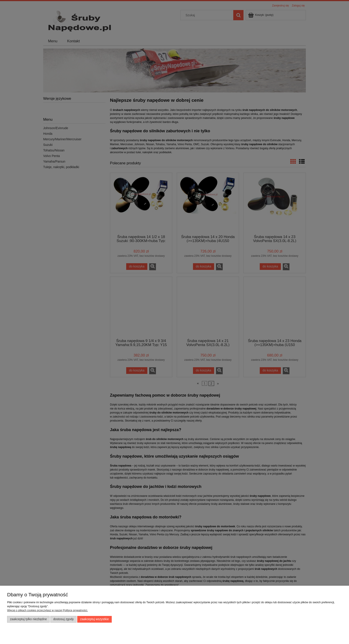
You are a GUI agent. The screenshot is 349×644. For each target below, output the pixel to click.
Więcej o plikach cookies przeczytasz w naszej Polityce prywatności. (48, 610)
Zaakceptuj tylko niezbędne (28, 619)
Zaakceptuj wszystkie (94, 619)
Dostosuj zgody (63, 619)
